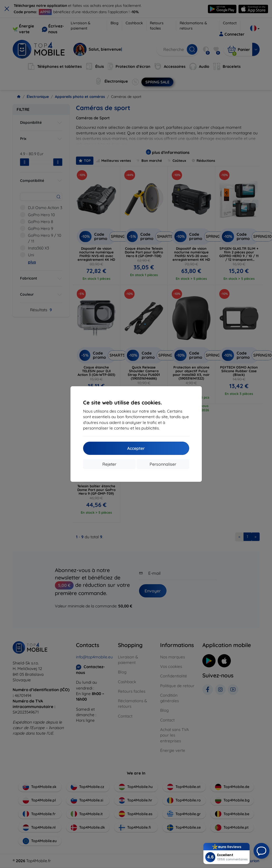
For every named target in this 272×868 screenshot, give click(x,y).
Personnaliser (163, 464)
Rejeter (109, 464)
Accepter (136, 448)
